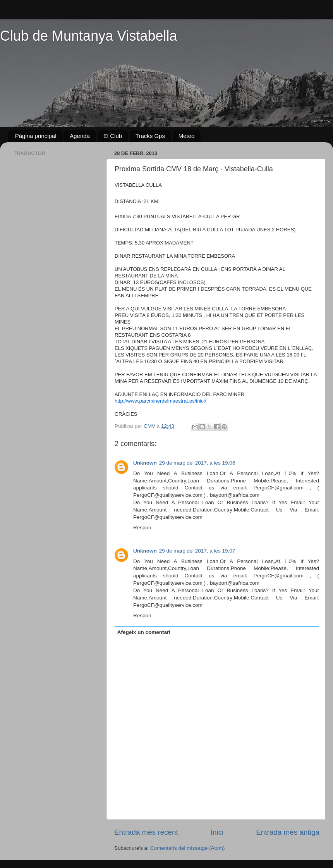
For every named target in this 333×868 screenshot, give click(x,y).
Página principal (36, 136)
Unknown (145, 463)
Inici (217, 832)
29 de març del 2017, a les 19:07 (197, 551)
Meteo (187, 136)
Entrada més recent (146, 832)
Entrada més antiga (288, 832)
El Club (113, 136)
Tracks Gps (150, 136)
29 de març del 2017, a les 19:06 (197, 463)
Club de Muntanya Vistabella (89, 36)
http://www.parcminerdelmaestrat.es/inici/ (160, 401)
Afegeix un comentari (144, 632)
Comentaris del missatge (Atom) (188, 848)
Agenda (80, 136)
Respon (142, 528)
